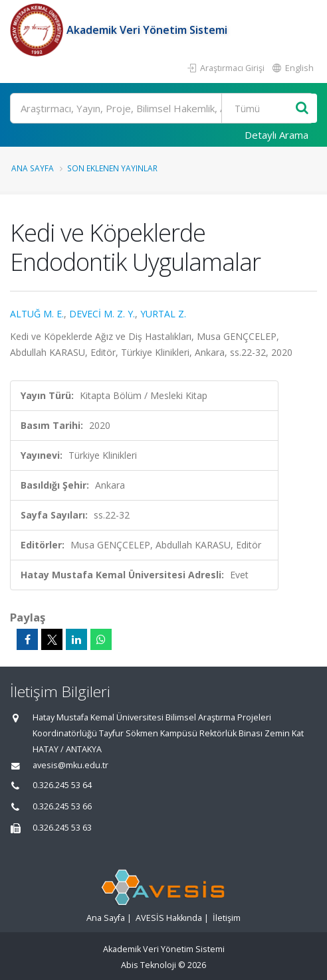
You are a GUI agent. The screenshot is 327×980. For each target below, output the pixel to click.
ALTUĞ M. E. (37, 314)
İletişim (227, 918)
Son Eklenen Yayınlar (112, 168)
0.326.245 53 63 (62, 828)
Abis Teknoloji (149, 965)
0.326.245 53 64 (62, 785)
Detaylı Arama (276, 135)
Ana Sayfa (33, 168)
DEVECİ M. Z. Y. (102, 314)
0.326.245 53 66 (62, 806)
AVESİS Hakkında (169, 918)
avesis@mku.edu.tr (70, 765)
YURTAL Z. (163, 314)
